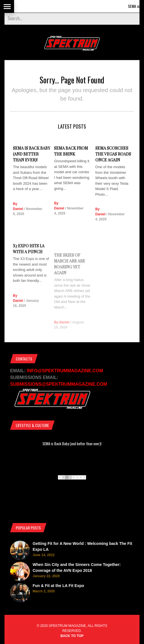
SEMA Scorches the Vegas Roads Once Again (113, 157)
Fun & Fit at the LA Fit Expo (58, 586)
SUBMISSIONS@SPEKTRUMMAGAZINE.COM (59, 384)
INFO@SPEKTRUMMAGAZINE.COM (65, 371)
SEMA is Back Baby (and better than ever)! (31, 154)
